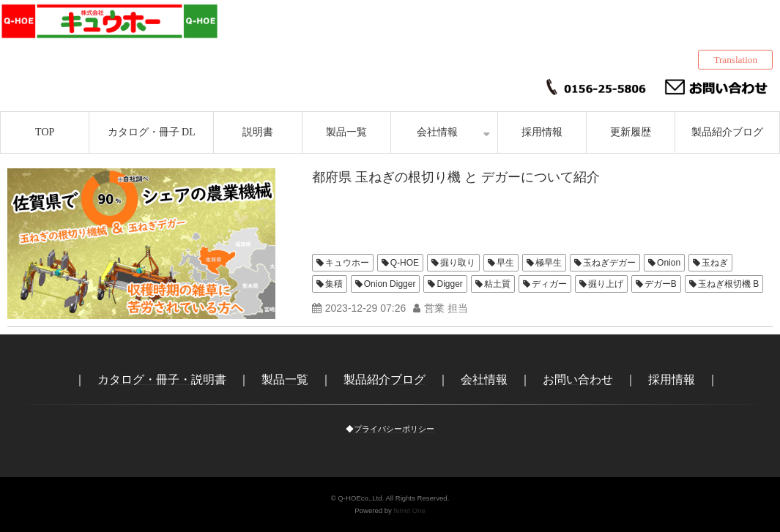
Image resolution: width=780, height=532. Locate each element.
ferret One (410, 510)
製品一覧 (346, 132)
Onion (669, 263)
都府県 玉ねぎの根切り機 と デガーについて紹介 (456, 177)
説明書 (258, 132)
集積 (334, 284)
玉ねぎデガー (609, 263)
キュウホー (347, 263)
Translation (735, 60)
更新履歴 (631, 132)
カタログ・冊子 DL (152, 132)
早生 (505, 263)
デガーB (661, 284)
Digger (449, 284)
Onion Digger (390, 284)
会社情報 (437, 132)
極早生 (549, 263)
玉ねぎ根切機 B (728, 284)
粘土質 (497, 284)
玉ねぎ (715, 263)
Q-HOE (405, 263)
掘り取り (458, 263)
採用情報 (542, 132)
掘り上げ (606, 284)
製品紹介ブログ (727, 132)
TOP (45, 132)
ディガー (549, 284)
